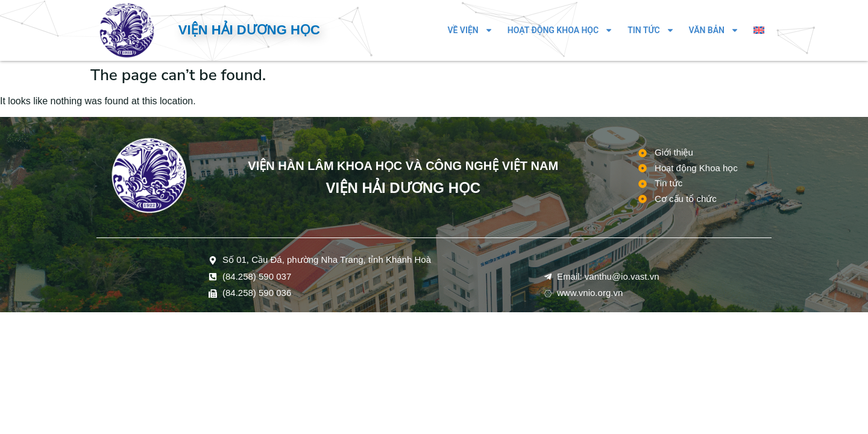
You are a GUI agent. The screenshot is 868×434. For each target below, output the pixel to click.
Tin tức (651, 30)
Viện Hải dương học (249, 30)
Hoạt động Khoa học (560, 30)
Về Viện (470, 30)
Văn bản (714, 30)
